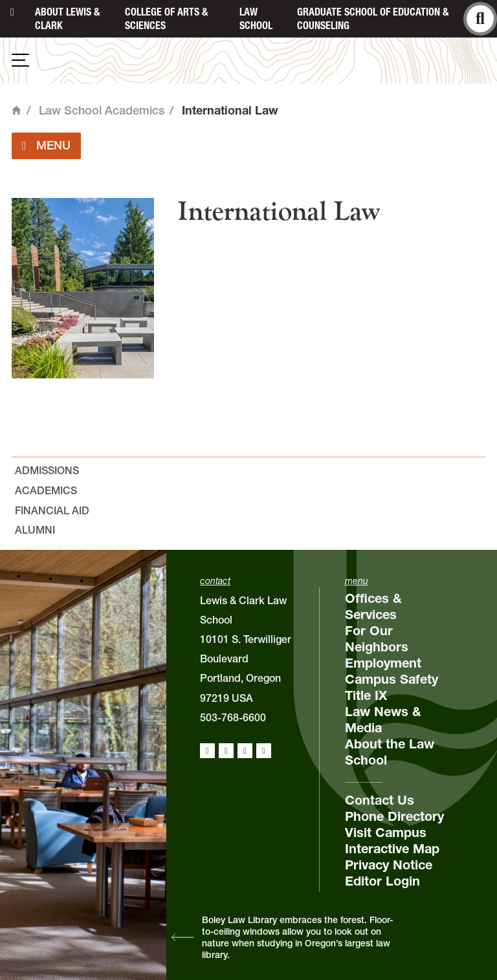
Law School (256, 18)
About (67, 18)
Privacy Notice (389, 865)
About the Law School (390, 752)
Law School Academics (102, 110)
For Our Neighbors (377, 639)
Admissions (47, 470)
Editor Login (382, 881)
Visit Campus (386, 833)
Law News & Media (383, 720)
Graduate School (373, 18)
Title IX (366, 695)
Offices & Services (373, 606)
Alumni (35, 530)
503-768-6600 (233, 717)
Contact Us (380, 800)
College (166, 18)
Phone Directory (394, 816)
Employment (383, 663)
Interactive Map (392, 849)
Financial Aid (52, 510)
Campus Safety (392, 679)
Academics (46, 490)
